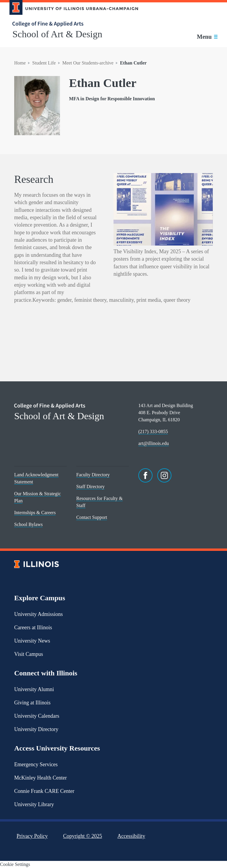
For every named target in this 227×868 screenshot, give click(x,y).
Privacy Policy (32, 836)
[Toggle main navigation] (207, 37)
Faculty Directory (93, 475)
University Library (34, 804)
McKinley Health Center (40, 778)
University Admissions (39, 614)
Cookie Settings (15, 864)
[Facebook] (145, 475)
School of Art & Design (57, 34)
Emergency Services (36, 764)
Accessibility (131, 836)
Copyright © (83, 836)
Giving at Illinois (32, 703)
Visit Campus (29, 654)
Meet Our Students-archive (88, 63)
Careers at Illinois (33, 627)
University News (32, 641)
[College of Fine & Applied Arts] (72, 24)
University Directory (36, 729)
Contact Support (92, 517)
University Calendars (37, 716)
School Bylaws (28, 524)
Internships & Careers (35, 513)
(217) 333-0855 (153, 431)
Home (20, 63)
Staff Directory (90, 487)
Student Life (44, 63)
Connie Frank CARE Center (44, 791)
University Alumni (34, 689)
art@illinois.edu (154, 443)
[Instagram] (164, 475)
